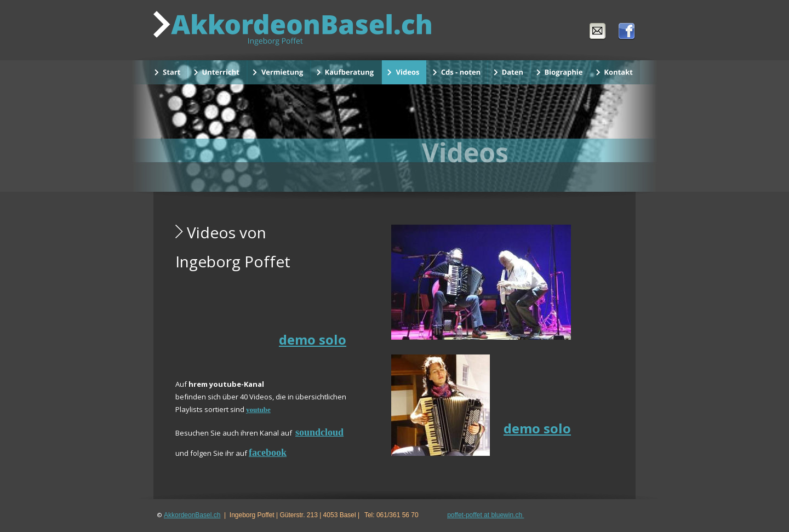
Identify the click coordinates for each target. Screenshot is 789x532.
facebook (268, 453)
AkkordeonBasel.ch (192, 515)
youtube (258, 410)
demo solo (313, 339)
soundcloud (319, 432)
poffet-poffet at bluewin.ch (485, 515)
